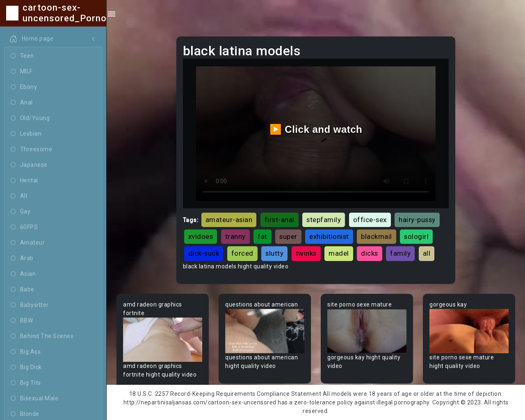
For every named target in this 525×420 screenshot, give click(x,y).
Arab (22, 259)
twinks (306, 253)
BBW (22, 321)
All (19, 196)
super (288, 236)
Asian (23, 274)
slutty (274, 253)
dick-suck (204, 253)
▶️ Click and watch (316, 129)
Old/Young (30, 118)
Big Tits (26, 383)
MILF (22, 72)
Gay (21, 212)
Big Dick (26, 368)
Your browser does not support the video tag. (163, 340)
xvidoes (201, 236)
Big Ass (26, 352)
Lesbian (26, 134)
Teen (22, 56)
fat (262, 236)
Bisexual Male (34, 399)
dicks (370, 253)
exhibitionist (329, 236)
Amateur (28, 243)
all (427, 253)
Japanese (29, 165)
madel (339, 253)
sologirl (416, 236)
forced (242, 253)
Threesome (31, 150)
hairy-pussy (417, 220)
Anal (22, 103)
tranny (235, 236)
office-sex (370, 220)
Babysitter (30, 305)
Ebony (24, 87)
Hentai (24, 181)
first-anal (280, 220)
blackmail (377, 236)
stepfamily (324, 220)
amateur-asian (229, 220)
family (400, 253)
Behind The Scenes (42, 336)
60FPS (24, 227)
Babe (23, 290)
